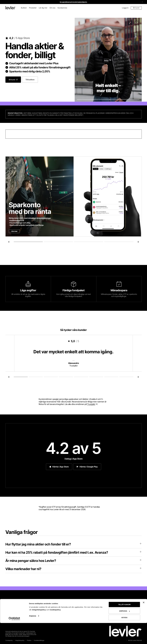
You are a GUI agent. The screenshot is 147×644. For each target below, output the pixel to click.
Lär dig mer (43, 8)
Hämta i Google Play (87, 467)
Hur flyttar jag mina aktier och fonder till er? (74, 544)
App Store (22, 606)
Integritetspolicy (39, 631)
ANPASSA (125, 632)
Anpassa (33, 637)
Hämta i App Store (59, 467)
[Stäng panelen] (144, 623)
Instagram (82, 613)
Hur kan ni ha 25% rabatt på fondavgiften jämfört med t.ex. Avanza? (74, 552)
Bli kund (136, 8)
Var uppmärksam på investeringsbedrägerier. (73, 2)
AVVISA (124, 639)
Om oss (52, 8)
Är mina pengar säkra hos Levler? (74, 561)
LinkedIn (81, 608)
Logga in (125, 8)
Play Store (22, 613)
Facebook (82, 604)
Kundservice (62, 8)
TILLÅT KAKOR (124, 626)
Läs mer (14, 231)
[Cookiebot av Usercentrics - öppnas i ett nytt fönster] (14, 640)
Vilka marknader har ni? (74, 569)
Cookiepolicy (55, 631)
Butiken (24, 8)
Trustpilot (91, 404)
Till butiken (30, 80)
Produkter (33, 8)
